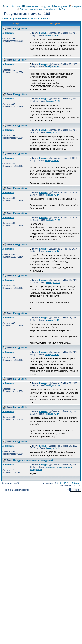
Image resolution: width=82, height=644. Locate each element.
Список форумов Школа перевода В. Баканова (26, 19)
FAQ (6, 6)
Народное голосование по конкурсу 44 (33, 460)
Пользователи (30, 6)
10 (65, 483)
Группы (45, 6)
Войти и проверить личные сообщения (37, 9)
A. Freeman (8, 33)
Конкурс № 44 (20, 29)
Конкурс (43, 33)
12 (72, 483)
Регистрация (60, 6)
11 (68, 483)
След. (77, 483)
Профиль (75, 6)
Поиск (16, 6)
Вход (63, 9)
